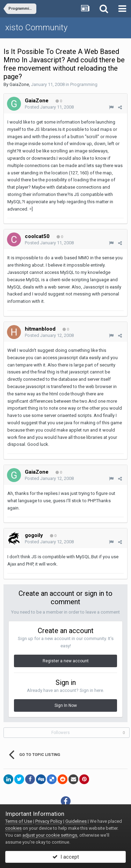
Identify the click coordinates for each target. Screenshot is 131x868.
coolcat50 (37, 236)
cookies (13, 828)
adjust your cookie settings (50, 835)
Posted (49, 107)
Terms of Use (19, 821)
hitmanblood (40, 329)
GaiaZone (19, 84)
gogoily (34, 535)
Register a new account (66, 661)
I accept (66, 857)
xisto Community (36, 27)
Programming (84, 84)
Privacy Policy (49, 821)
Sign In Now (66, 705)
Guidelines (76, 821)
